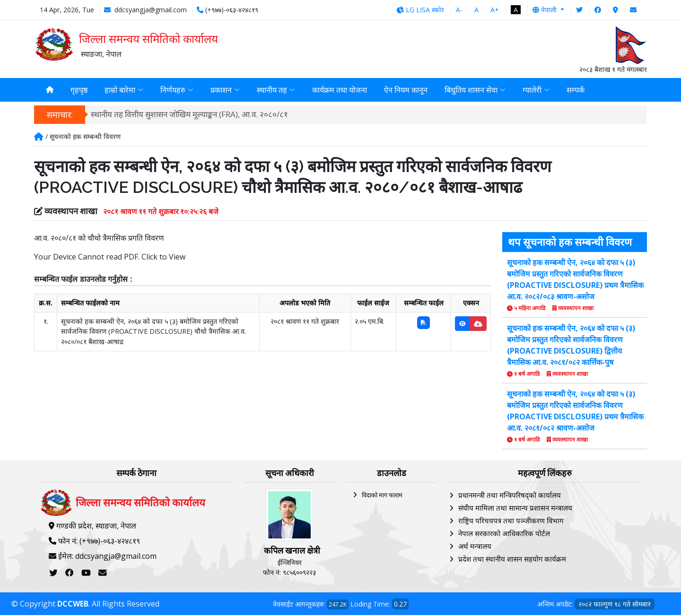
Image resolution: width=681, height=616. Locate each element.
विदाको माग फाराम (382, 496)
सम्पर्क (576, 90)
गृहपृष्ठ (79, 90)
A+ (495, 10)
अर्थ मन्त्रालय (475, 547)
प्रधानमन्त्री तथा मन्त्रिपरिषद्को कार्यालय (510, 496)
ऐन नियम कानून (406, 90)
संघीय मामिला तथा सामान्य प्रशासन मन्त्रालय (515, 509)
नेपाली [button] (546, 10)
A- (459, 10)
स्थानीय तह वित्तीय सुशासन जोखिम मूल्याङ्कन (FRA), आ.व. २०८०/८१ (189, 115)
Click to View (163, 258)
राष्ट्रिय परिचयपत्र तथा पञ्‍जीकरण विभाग (511, 521)
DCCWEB (73, 605)
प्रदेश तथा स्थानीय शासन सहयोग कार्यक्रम (512, 560)
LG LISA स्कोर (420, 10)
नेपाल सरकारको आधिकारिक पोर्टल (504, 534)
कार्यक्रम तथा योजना (340, 90)
